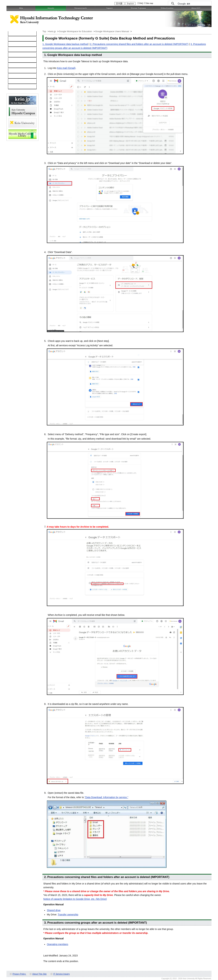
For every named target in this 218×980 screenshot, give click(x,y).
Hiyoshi (51, 8)
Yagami (109, 8)
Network (14, 44)
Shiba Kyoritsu (167, 8)
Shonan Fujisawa (138, 8)
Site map (150, 3)
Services (15, 66)
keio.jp (13, 55)
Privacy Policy (19, 974)
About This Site (39, 974)
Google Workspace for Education (76, 31)
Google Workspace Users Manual (112, 31)
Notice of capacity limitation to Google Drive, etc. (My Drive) (75, 899)
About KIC (196, 8)
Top (45, 31)
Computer (15, 39)
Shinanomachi (80, 8)
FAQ (141, 3)
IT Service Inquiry (61, 974)
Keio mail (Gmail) (66, 68)
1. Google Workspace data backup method (65, 44)
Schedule (15, 76)
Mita (21, 8)
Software (15, 50)
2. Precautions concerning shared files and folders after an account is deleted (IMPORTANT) (139, 44)
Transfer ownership (68, 915)
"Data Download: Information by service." (107, 797)
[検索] (194, 4)
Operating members (57, 944)
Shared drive (54, 910)
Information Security (21, 60)
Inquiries (14, 71)
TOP (12, 34)
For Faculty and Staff (21, 87)
